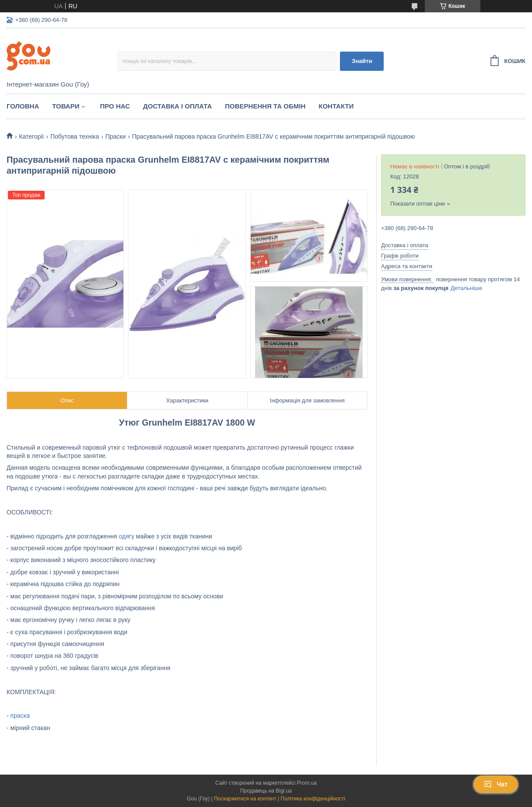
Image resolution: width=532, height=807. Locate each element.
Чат (496, 784)
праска (20, 716)
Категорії (31, 136)
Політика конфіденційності (313, 799)
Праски (116, 136)
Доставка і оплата (177, 106)
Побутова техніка (75, 136)
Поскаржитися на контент (245, 799)
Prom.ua (307, 783)
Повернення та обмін (265, 106)
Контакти (336, 106)
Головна (23, 106)
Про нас (115, 106)
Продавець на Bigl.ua (266, 791)
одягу (127, 536)
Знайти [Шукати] (362, 61)
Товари (66, 106)
